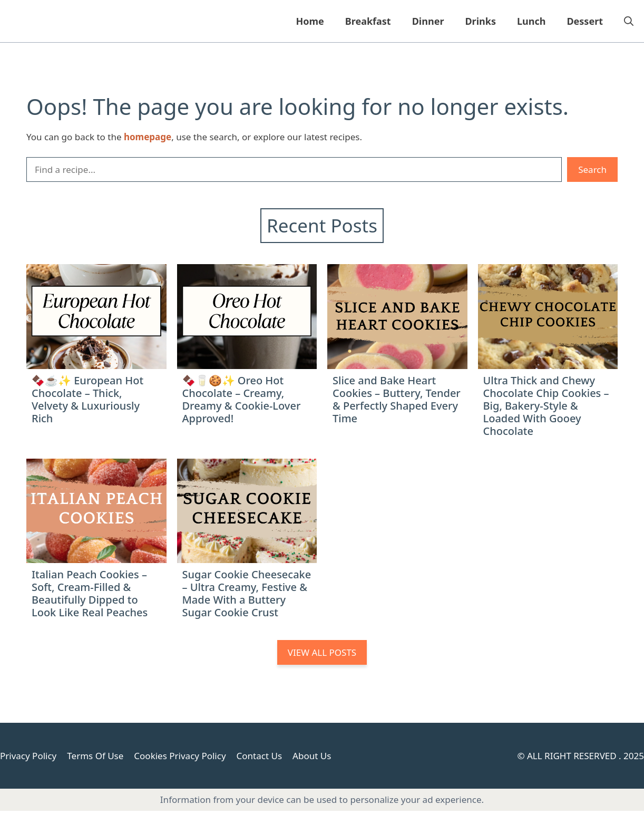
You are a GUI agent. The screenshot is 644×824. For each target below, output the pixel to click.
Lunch (531, 21)
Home (310, 21)
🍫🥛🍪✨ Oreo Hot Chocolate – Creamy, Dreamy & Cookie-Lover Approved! (242, 399)
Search (592, 169)
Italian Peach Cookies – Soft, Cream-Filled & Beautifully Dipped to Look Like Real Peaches (90, 593)
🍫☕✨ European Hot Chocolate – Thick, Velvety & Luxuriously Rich (87, 399)
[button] (629, 21)
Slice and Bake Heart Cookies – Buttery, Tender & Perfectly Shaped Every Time (397, 399)
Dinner (428, 21)
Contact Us (260, 756)
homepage (148, 137)
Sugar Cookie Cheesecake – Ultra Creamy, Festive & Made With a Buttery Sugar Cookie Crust (247, 593)
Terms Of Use (95, 756)
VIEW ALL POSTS (322, 652)
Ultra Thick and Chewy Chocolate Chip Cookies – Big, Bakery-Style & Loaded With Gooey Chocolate (546, 406)
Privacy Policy (28, 756)
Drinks (480, 21)
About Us (312, 756)
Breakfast (368, 21)
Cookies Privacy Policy (180, 756)
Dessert (585, 21)
